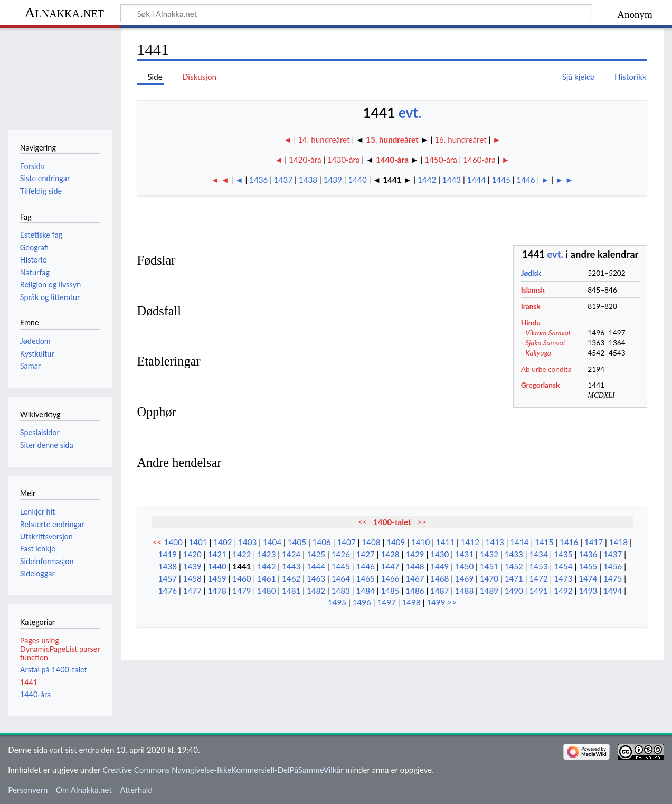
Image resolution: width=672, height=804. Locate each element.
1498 (411, 602)
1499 (436, 602)
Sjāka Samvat (545, 343)
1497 (387, 602)
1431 (464, 554)
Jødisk (531, 273)
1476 (168, 591)
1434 (538, 554)
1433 (514, 554)
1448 (415, 566)
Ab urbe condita (546, 369)
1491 (538, 591)
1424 (291, 554)
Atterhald (136, 790)
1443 (452, 180)
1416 (569, 542)
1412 (470, 542)
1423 (266, 554)
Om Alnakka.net (84, 790)
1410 (420, 542)
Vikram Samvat (548, 333)
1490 (514, 591)
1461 (266, 578)
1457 (168, 578)
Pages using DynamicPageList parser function (60, 649)
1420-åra (305, 160)
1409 (396, 542)
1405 (297, 542)
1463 (316, 578)
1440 (358, 180)
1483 (341, 591)
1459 (217, 578)
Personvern (28, 790)
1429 (415, 554)
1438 (308, 180)
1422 (242, 554)
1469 (464, 578)
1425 (316, 554)
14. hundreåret (325, 139)
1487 (439, 591)
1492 (563, 591)
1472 (538, 578)
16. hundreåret (460, 139)
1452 (514, 566)
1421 (217, 554)
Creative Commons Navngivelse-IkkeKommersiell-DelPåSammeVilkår (223, 770)
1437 (283, 180)
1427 (366, 554)
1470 (489, 578)
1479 (242, 591)
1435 (563, 554)
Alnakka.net (64, 12)
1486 (415, 591)
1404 (272, 542)
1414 (519, 542)
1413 (495, 542)
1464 (341, 578)
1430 (439, 554)
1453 (538, 566)
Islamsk (533, 290)
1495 (337, 602)
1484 (366, 591)
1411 (445, 542)
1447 (390, 566)
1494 (613, 591)
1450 (464, 566)
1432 (489, 554)
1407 (346, 542)
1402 (223, 542)
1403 (247, 542)
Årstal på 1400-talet (54, 670)
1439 (333, 180)
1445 (501, 180)
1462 (291, 578)
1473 (563, 578)
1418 (618, 542)
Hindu (531, 322)
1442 (427, 180)
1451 (489, 566)
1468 (439, 578)
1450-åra (441, 160)
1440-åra (392, 160)
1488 (464, 591)
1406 (322, 542)
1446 (526, 180)
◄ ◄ (220, 180)
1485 (390, 591)
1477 (192, 591)
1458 (192, 578)
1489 (489, 591)
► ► (564, 180)
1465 (366, 578)
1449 (439, 566)
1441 (242, 566)
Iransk (531, 306)
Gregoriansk (541, 385)
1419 (168, 554)
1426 (341, 554)
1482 (316, 591)
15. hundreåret (392, 139)
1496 (362, 602)
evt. (410, 113)
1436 (258, 180)
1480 (266, 591)
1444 (476, 180)
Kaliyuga (538, 353)
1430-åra (343, 160)
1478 (217, 591)
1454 (563, 566)
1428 (390, 554)
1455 (588, 566)
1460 (242, 578)
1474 (588, 578)
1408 (371, 542)
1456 (613, 566)
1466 (390, 578)
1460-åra (479, 160)
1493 (588, 591)
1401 (198, 542)
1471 (514, 578)
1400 (173, 542)
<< (363, 522)
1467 (415, 578)
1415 (544, 542)
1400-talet (392, 522)
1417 (594, 542)
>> (422, 522)
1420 (192, 554)
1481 (291, 591)
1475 (613, 578)
